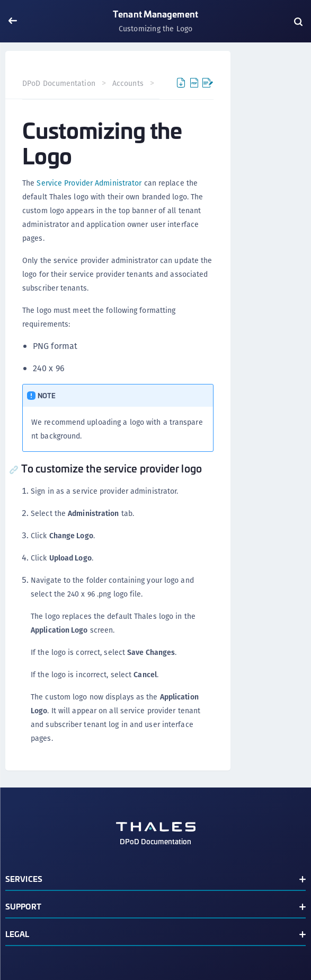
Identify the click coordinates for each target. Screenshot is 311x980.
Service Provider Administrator (89, 183)
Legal (17, 934)
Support (23, 906)
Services (24, 878)
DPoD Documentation (59, 83)
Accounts (128, 83)
